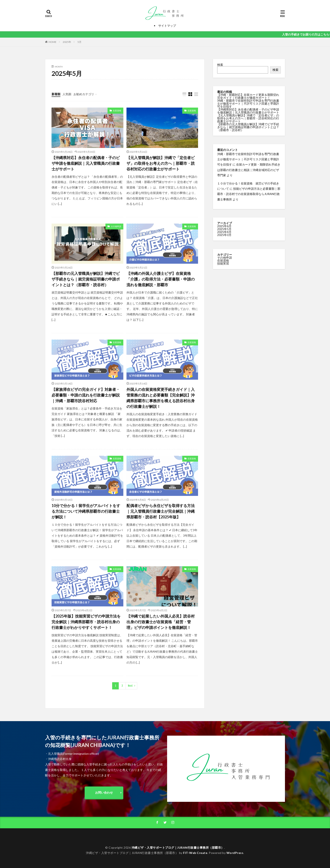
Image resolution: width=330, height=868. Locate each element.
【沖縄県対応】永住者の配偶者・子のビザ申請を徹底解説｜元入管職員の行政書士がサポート (86, 163)
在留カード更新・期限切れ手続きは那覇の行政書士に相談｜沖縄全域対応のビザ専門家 (249, 170)
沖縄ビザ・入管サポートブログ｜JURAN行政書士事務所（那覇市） (178, 848)
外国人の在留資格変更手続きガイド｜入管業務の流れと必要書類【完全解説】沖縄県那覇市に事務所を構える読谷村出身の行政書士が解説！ (161, 398)
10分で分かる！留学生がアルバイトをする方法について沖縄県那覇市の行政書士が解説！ (86, 511)
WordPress (235, 853)
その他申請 (116, 226)
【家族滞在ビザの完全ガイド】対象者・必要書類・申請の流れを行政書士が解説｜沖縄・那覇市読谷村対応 (86, 395)
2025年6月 (224, 226)
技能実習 (223, 263)
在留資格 (117, 111)
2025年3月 (224, 235)
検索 (220, 65)
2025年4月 (224, 232)
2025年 (67, 42)
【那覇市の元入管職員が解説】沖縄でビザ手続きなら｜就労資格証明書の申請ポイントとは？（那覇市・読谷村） (86, 279)
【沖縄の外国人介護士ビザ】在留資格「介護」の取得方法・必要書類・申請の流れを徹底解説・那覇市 (161, 279)
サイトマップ (167, 26)
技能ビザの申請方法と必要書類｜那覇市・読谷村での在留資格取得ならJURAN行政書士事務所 (249, 194)
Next (130, 686)
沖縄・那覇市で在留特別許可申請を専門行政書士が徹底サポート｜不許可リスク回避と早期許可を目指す (248, 103)
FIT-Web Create (195, 853)
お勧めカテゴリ (84, 94)
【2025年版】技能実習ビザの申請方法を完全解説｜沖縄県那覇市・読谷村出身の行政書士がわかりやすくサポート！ (86, 622)
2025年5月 (224, 229)
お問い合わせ (104, 792)
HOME (53, 42)
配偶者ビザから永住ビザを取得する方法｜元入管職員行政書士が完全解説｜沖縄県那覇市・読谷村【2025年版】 (161, 511)
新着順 (56, 94)
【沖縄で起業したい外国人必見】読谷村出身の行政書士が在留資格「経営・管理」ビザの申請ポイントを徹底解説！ (161, 622)
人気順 (67, 94)
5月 (79, 42)
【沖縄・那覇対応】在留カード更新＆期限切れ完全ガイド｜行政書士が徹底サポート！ (248, 96)
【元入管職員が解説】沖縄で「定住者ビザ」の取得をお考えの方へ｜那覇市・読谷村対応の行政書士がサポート (161, 163)
